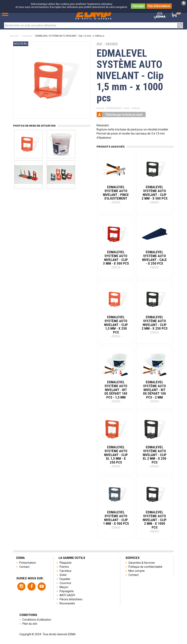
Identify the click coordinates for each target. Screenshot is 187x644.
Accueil (14, 36)
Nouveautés (67, 603)
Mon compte (137, 571)
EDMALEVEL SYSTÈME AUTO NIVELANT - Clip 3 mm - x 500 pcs (116, 260)
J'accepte (138, 6)
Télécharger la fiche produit (120, 115)
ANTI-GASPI (67, 595)
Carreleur (28, 36)
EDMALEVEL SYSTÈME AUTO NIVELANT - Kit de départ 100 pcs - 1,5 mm (116, 391)
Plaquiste (66, 563)
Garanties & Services (142, 563)
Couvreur (65, 583)
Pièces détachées (71, 599)
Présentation (28, 563)
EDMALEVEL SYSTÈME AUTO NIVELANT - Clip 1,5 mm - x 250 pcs (116, 326)
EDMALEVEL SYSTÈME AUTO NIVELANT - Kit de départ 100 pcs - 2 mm (154, 391)
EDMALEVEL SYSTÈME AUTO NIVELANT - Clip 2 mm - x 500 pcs (155, 194)
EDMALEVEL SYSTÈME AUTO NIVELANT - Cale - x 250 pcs (154, 260)
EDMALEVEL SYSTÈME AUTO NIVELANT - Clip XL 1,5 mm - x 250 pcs (116, 456)
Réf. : (101, 44)
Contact (24, 567)
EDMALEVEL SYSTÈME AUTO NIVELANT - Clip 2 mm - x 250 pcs (155, 325)
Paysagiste (67, 591)
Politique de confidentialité (145, 567)
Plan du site (30, 624)
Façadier (65, 579)
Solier (63, 575)
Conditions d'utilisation (37, 620)
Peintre (64, 567)
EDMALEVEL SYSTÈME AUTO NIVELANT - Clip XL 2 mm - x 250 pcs (155, 456)
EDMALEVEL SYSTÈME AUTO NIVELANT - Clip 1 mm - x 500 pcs (116, 520)
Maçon (64, 587)
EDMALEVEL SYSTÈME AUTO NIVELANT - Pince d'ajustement (116, 194)
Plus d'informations (159, 6)
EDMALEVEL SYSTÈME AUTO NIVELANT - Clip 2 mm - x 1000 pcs (155, 521)
